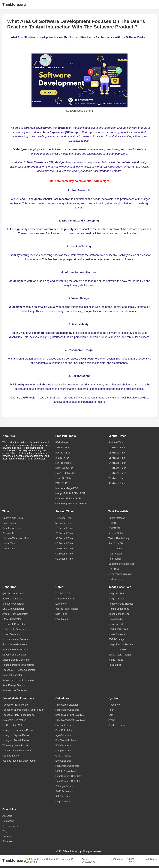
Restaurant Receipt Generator (18, 680)
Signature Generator (13, 604)
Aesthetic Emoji (117, 725)
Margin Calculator (65, 751)
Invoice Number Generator (17, 639)
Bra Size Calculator (66, 740)
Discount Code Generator (16, 660)
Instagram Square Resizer (16, 735)
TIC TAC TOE (63, 594)
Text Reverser (116, 579)
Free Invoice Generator (15, 644)
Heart (111, 710)
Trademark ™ (116, 705)
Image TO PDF (116, 594)
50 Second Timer (64, 554)
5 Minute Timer (116, 442)
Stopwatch (8, 533)
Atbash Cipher (116, 533)
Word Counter (116, 549)
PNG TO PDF (63, 483)
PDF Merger (62, 442)
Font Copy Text (116, 543)
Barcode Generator (13, 599)
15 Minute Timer (117, 453)
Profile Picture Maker (14, 725)
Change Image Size (119, 614)
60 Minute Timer (117, 483)
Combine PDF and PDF (68, 499)
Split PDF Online (64, 468)
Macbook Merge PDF (67, 488)
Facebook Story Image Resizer (19, 715)
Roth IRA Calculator (66, 771)
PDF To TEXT (63, 453)
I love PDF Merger (65, 473)
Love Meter (61, 604)
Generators (117, 859)
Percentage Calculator (67, 710)
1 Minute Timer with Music (16, 538)
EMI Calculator (63, 761)
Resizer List (115, 665)
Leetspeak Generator (14, 624)
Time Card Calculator (67, 705)
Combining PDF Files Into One (72, 504)
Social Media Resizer (120, 655)
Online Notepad (117, 518)
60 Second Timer (64, 559)
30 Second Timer (64, 538)
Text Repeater (116, 554)
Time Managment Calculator (70, 720)
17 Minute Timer (117, 463)
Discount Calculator (66, 725)
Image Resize (116, 660)
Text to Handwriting (119, 538)
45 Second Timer (64, 549)
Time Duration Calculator (69, 781)
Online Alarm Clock (13, 518)
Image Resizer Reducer (121, 644)
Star (111, 715)
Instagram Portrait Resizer (16, 740)
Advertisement (10, 826)
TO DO (112, 523)
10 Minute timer (117, 448)
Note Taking (115, 559)
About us (7, 816)
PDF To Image (63, 463)
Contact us (8, 821)
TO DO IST (114, 528)
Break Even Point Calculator (70, 715)
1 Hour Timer (9, 549)
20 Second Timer (64, 533)
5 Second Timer (64, 523)
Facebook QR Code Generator (19, 670)
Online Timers (131, 860)
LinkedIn (7, 836)
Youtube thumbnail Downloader (19, 761)
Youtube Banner (11, 756)
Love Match (62, 619)
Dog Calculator (63, 802)
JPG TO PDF (62, 448)
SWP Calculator (64, 791)
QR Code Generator (13, 594)
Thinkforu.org (14, 4)
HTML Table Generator (15, 629)
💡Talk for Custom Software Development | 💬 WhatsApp (51, 860)
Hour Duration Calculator (69, 776)
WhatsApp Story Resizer (15, 745)
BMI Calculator (63, 745)
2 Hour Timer (9, 543)
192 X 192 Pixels (117, 650)
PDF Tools (114, 569)
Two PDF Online (64, 478)
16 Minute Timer (117, 458)
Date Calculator (64, 730)
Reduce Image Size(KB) (121, 604)
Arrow (112, 720)
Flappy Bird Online (65, 599)
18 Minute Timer (117, 468)
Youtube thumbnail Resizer (17, 751)
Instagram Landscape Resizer (18, 730)
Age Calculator (63, 735)
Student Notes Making (120, 574)
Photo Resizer (116, 619)
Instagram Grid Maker (14, 720)
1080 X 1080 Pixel (118, 629)
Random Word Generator (16, 650)
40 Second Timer (64, 543)
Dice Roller (61, 614)
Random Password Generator (18, 665)
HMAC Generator (12, 619)
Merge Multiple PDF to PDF (70, 493)
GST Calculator (64, 756)
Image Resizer (116, 599)
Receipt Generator (12, 675)
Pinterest (7, 841)
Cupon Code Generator (15, 655)
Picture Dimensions (119, 609)
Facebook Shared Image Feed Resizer (23, 710)
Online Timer (9, 523)
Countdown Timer (12, 528)
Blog (5, 831)
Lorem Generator (12, 634)
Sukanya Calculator (66, 786)
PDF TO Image (116, 639)
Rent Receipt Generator (15, 685)
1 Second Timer (64, 518)
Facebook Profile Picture (15, 705)
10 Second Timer (64, 528)
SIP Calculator (63, 796)
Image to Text (116, 624)
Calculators (151, 859)
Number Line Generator (15, 690)
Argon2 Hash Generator (15, 614)
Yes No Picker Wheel (67, 609)
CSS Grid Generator (13, 609)
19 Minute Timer (117, 473)
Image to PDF (63, 458)
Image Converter (117, 634)
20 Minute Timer (117, 478)
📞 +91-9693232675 (89, 860)
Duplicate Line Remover (121, 564)
